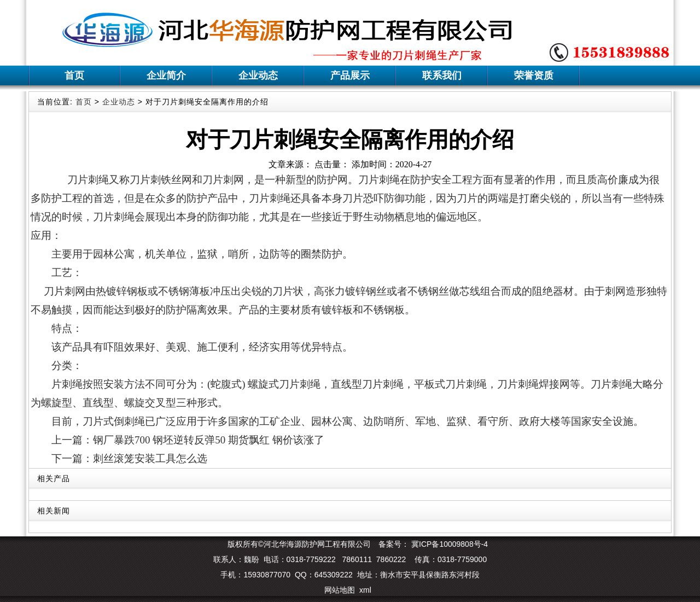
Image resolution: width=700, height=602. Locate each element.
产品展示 (350, 75)
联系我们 (442, 75)
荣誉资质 (534, 75)
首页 (74, 75)
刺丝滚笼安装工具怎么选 (150, 458)
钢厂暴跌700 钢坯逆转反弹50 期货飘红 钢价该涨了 (209, 440)
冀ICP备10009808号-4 (448, 544)
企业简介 (166, 75)
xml (365, 590)
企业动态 (258, 75)
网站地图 (340, 590)
